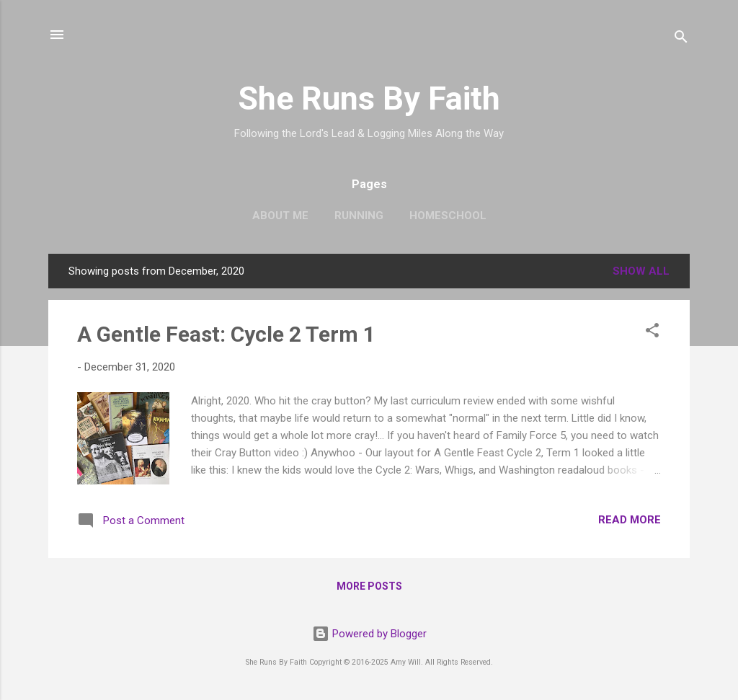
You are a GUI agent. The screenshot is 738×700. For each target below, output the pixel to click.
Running (359, 216)
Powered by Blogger (369, 634)
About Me (280, 216)
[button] (652, 333)
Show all (641, 271)
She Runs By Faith (369, 98)
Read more (630, 520)
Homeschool (448, 216)
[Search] (681, 39)
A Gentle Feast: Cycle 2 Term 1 (226, 334)
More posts (369, 586)
